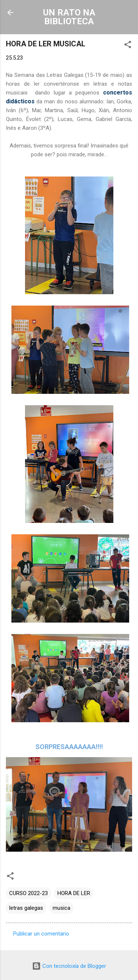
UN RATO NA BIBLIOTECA (69, 17)
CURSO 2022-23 (29, 893)
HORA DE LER (74, 893)
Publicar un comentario (41, 934)
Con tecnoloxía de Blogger (69, 966)
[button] (128, 46)
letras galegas (26, 908)
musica (61, 908)
